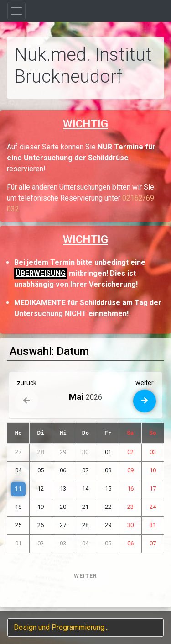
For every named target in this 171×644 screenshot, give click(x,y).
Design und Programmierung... (61, 627)
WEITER (85, 576)
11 (18, 488)
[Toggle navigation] (16, 11)
